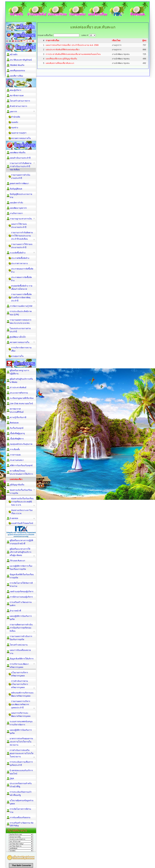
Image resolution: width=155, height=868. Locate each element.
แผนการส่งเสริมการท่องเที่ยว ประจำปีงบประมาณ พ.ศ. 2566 (72, 45)
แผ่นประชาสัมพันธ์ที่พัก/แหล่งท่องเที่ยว (63, 50)
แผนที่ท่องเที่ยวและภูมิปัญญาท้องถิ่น (61, 59)
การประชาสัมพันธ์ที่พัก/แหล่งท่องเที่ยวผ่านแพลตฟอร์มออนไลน (73, 54)
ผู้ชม (144, 40)
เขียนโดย (116, 40)
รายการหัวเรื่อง (52, 40)
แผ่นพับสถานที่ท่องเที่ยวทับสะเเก (60, 63)
